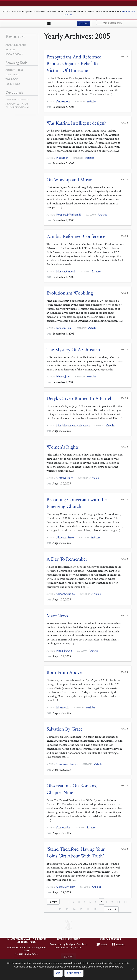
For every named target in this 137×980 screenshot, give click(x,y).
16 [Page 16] (88, 909)
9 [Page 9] (112, 902)
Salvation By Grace (64, 729)
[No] (133, 969)
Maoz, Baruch (64, 651)
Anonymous (63, 101)
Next (110, 909)
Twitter (102, 944)
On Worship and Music (69, 180)
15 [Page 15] (81, 909)
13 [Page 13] (67, 909)
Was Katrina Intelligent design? (76, 123)
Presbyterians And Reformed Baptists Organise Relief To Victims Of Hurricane (74, 64)
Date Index (12, 75)
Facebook (118, 944)
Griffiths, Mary (65, 478)
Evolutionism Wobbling (70, 293)
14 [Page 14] (74, 909)
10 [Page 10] (118, 902)
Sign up (68, 956)
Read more (74, 973)
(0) (84, 23)
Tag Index (12, 79)
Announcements (16, 45)
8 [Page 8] (107, 902)
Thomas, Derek (65, 537)
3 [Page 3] (79, 902)
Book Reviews (14, 54)
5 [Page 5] (90, 902)
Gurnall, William (66, 887)
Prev (54, 902)
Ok (58, 973)
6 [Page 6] (96, 902)
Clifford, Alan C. (66, 594)
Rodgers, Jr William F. (69, 215)
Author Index (14, 70)
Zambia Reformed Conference (76, 236)
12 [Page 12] (60, 909)
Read (123, 57)
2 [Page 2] (73, 902)
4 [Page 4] (85, 902)
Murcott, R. (63, 707)
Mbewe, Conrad (66, 271)
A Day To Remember (67, 559)
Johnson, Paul (64, 328)
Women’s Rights (63, 447)
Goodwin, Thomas (67, 764)
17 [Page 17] (95, 909)
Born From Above (64, 672)
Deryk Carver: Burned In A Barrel (79, 398)
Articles (92, 101)
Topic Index (13, 84)
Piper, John (62, 158)
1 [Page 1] (68, 902)
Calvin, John (63, 827)
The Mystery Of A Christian (73, 350)
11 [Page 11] (125, 902)
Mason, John (63, 376)
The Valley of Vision (17, 100)
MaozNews (57, 616)
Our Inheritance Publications (73, 425)
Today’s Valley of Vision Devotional (18, 106)
